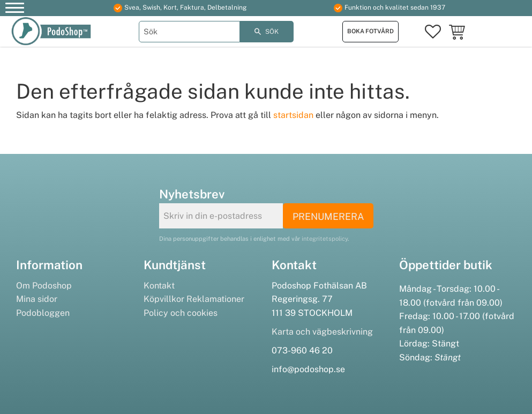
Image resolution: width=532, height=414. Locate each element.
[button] (15, 9)
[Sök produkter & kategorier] (189, 32)
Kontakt (159, 286)
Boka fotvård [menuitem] (370, 31)
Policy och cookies (181, 313)
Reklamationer (215, 299)
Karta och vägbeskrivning (322, 332)
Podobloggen (43, 313)
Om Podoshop (44, 286)
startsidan (293, 115)
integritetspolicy (325, 239)
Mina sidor (37, 299)
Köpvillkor (164, 299)
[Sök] (267, 32)
